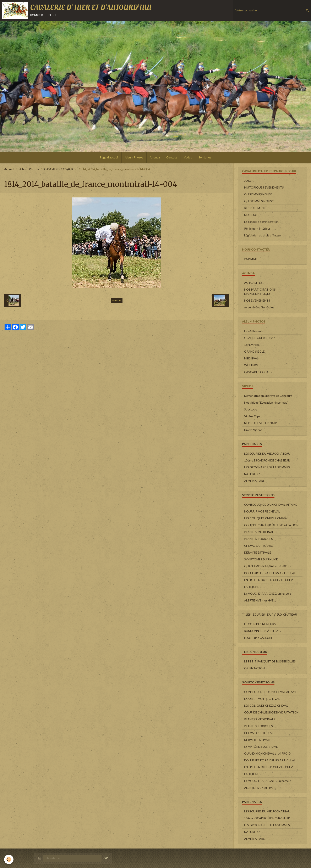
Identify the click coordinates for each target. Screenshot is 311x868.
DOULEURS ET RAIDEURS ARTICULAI (270, 573)
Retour (117, 300)
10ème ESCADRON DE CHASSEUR (267, 460)
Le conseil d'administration (261, 222)
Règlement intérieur (257, 228)
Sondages (205, 157)
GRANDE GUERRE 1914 (260, 338)
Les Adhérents (254, 331)
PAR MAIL (251, 259)
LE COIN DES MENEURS (260, 624)
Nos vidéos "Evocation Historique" (266, 402)
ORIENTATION (254, 668)
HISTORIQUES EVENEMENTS (264, 187)
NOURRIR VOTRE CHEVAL (262, 511)
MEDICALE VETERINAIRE (261, 423)
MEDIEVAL (251, 358)
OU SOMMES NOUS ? (258, 194)
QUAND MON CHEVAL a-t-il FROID (267, 566)
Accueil (9, 169)
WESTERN (251, 365)
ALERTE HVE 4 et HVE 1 (260, 600)
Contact (172, 157)
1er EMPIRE (252, 345)
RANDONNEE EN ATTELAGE (263, 631)
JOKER (249, 181)
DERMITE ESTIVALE (258, 552)
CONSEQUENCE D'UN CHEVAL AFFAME (271, 505)
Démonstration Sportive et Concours (268, 396)
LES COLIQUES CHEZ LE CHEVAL (266, 518)
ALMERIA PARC (255, 481)
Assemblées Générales (259, 307)
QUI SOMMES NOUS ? (259, 201)
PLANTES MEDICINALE (260, 532)
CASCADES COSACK (59, 169)
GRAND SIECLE (254, 351)
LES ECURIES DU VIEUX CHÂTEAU (267, 453)
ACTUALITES (253, 283)
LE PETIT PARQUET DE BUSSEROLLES (270, 661)
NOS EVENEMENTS (257, 300)
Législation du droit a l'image (262, 235)
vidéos (188, 157)
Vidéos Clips (252, 416)
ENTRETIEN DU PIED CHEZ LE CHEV (269, 580)
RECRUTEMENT (255, 208)
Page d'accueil (109, 157)
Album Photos (134, 157)
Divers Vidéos (253, 430)
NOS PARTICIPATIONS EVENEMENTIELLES (260, 292)
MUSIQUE (251, 215)
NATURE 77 (252, 474)
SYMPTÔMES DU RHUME (261, 559)
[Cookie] (9, 859)
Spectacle (251, 409)
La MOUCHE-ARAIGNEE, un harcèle (268, 593)
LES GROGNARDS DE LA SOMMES (267, 467)
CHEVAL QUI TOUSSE (259, 546)
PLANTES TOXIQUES (258, 539)
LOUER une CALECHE (258, 638)
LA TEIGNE (252, 587)
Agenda (155, 157)
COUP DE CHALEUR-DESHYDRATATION (271, 525)
